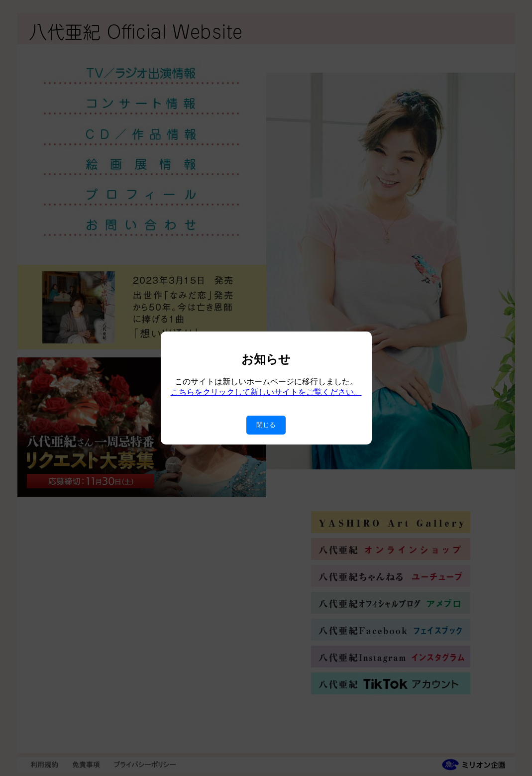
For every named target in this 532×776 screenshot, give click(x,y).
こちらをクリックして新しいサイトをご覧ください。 (266, 392)
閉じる (266, 425)
